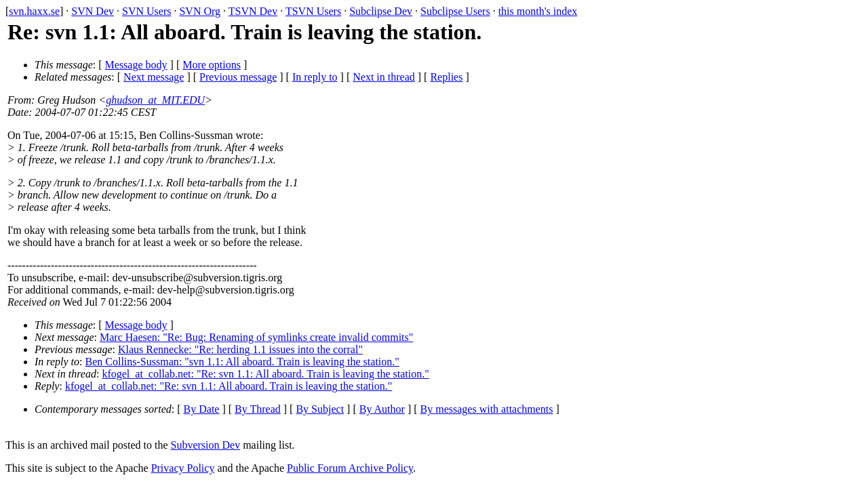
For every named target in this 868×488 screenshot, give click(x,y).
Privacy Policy (183, 468)
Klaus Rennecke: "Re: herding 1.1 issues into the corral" (240, 349)
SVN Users (146, 11)
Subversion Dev (206, 445)
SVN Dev (93, 11)
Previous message (238, 77)
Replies (446, 77)
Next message (154, 77)
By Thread (258, 409)
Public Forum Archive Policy (350, 468)
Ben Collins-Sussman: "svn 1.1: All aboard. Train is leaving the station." (242, 362)
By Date (202, 409)
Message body (136, 65)
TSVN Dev (253, 11)
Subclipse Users (455, 11)
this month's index (538, 11)
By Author (382, 409)
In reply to (315, 77)
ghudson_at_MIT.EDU (155, 100)
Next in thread (384, 77)
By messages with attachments (487, 409)
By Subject (320, 409)
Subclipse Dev (381, 11)
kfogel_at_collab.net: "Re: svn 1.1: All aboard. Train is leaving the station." (265, 374)
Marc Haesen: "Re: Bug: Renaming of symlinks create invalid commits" (256, 337)
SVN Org (200, 11)
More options (212, 65)
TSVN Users (313, 11)
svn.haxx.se (34, 11)
